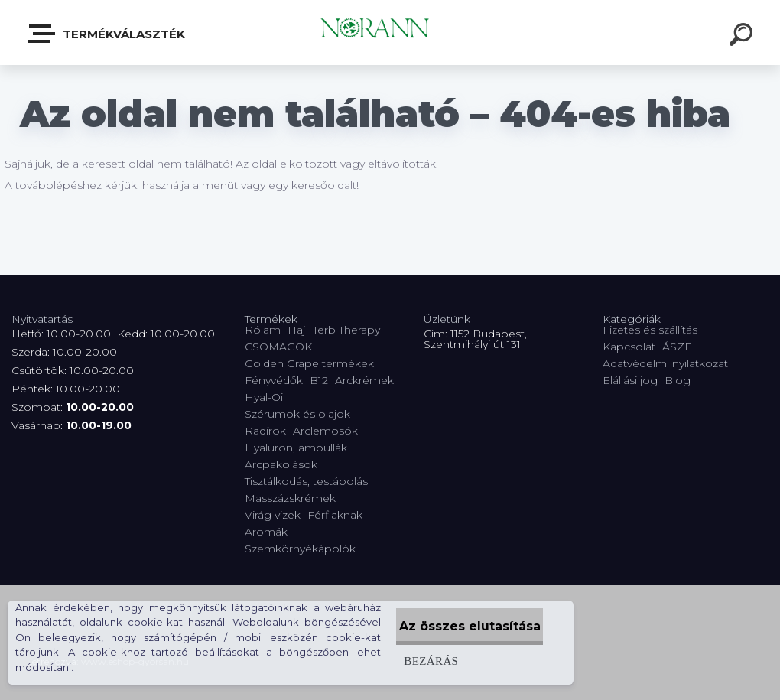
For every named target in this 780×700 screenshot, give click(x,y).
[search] (743, 37)
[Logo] (390, 33)
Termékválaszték (107, 34)
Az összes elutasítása (455, 626)
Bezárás (400, 661)
